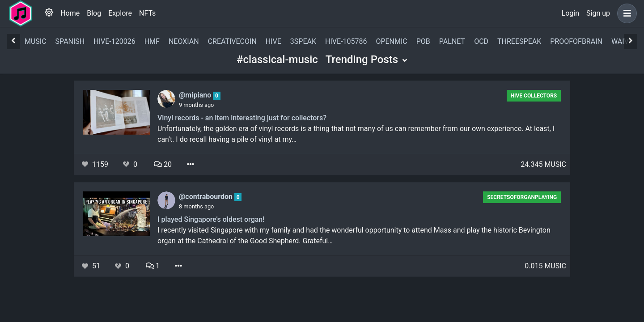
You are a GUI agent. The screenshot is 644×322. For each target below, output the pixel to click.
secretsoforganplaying (522, 197)
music (36, 41)
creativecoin (232, 41)
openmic (391, 41)
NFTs (147, 13)
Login (570, 13)
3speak (303, 41)
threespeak (519, 41)
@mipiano (196, 95)
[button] (625, 13)
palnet (452, 41)
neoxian (184, 41)
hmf (152, 41)
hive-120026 (114, 41)
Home (70, 13)
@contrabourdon (207, 197)
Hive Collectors (534, 96)
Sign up (598, 13)
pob (423, 41)
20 (163, 164)
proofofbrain (576, 41)
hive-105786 (346, 41)
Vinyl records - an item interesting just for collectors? (242, 118)
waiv (620, 41)
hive (273, 41)
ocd (481, 41)
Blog (94, 13)
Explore (120, 13)
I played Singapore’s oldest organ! (211, 219)
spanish (70, 41)
